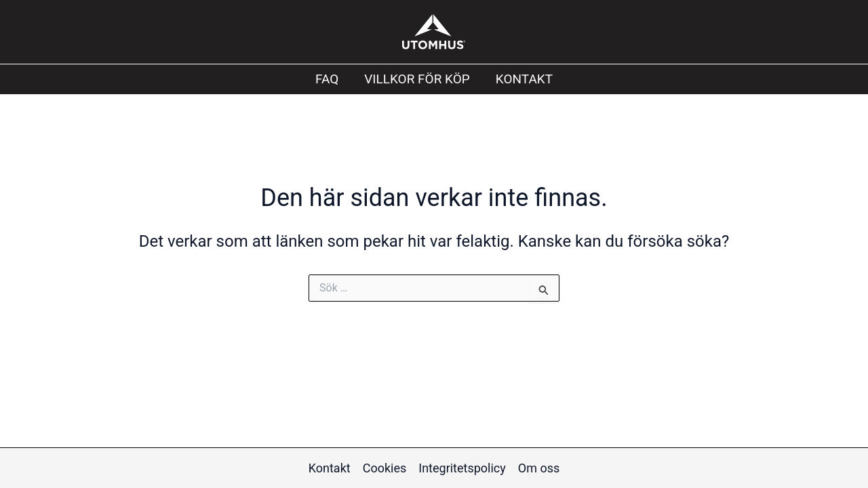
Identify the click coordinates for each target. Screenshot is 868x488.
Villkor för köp (417, 79)
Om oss (539, 468)
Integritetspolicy (462, 468)
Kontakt (524, 79)
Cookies (385, 468)
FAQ (327, 79)
